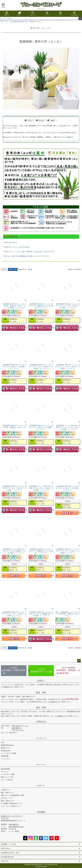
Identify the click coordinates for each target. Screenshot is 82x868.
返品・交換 (41, 707)
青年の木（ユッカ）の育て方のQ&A (17, 247)
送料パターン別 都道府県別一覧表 (13, 795)
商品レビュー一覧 (7, 777)
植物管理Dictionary (7, 745)
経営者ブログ (5, 748)
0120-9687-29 (17, 728)
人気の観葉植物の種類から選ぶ (19, 22)
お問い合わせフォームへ (20, 726)
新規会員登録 (5, 769)
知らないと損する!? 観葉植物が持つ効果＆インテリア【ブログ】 (27, 256)
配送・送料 (41, 693)
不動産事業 (5, 756)
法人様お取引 (74, 14)
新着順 (30, 269)
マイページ (47, 14)
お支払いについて (7, 798)
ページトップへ (79, 661)
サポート (41, 786)
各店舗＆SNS (6, 751)
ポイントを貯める (7, 780)
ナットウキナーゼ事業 (9, 753)
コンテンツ (41, 738)
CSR (3, 742)
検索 (80, 18)
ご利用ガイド (7, 687)
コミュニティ (5, 759)
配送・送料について (8, 793)
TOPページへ (4, 22)
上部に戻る (5, 861)
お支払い (41, 681)
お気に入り (33, 14)
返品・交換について (8, 801)
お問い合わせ (5, 726)
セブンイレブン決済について (11, 806)
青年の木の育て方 (11, 242)
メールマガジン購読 (8, 774)
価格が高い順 (22, 269)
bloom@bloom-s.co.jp (16, 827)
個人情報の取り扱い (8, 857)
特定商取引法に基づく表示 (10, 853)
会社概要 (41, 812)
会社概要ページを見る (9, 844)
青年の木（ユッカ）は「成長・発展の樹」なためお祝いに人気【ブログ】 (30, 252)
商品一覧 (7, 14)
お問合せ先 (41, 722)
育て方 (19, 14)
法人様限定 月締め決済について (12, 803)
